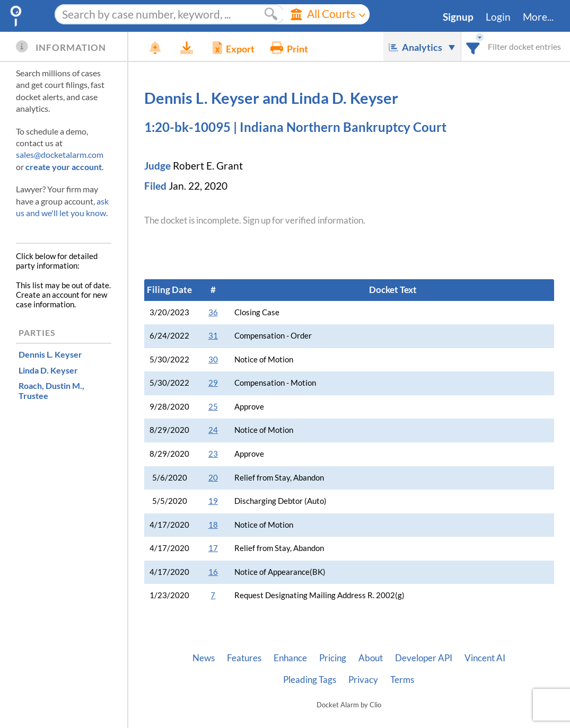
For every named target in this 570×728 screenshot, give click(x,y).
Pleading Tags (310, 680)
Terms (402, 680)
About (371, 658)
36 (213, 312)
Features (244, 658)
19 (213, 501)
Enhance (290, 658)
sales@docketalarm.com (60, 154)
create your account (64, 167)
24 (213, 430)
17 (213, 548)
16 (213, 572)
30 (213, 359)
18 (213, 525)
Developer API (424, 658)
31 (213, 336)
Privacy (363, 680)
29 (213, 383)
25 (213, 407)
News (204, 658)
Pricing (333, 658)
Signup (458, 17)
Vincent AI (485, 658)
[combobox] (473, 46)
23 (213, 454)
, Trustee (51, 390)
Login (498, 17)
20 (213, 478)
